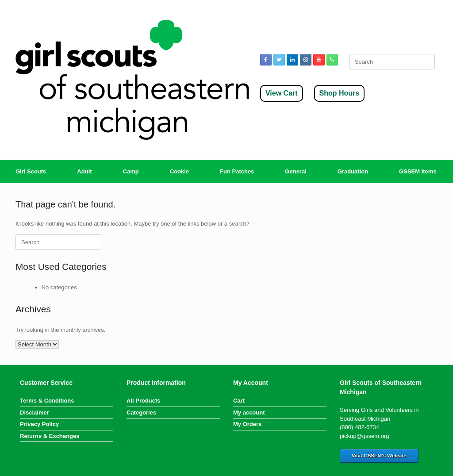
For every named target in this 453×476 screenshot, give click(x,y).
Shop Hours (340, 93)
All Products (144, 401)
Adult (84, 171)
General (296, 171)
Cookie (179, 171)
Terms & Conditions (47, 401)
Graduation (353, 171)
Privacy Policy (39, 424)
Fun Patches (237, 171)
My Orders (247, 424)
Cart (239, 401)
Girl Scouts (31, 171)
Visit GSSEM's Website (379, 456)
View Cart (282, 93)
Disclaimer (35, 413)
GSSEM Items (418, 171)
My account (249, 413)
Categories (141, 413)
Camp (131, 171)
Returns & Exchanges (50, 436)
